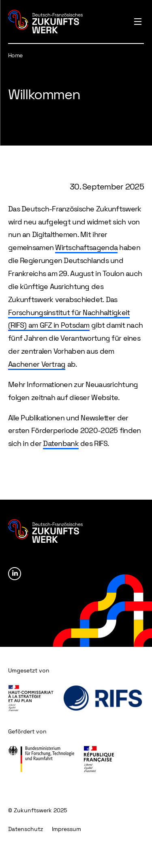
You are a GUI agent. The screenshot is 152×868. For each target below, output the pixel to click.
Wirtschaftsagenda (86, 247)
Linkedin (15, 574)
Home (15, 55)
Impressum (66, 829)
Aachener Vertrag (37, 364)
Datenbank (61, 443)
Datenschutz (26, 829)
